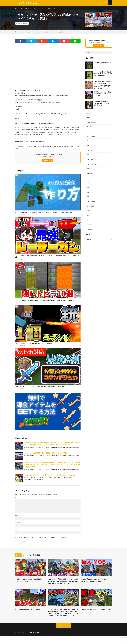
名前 (17, 517)
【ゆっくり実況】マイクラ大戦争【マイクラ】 (96, 615)
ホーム (17, 9)
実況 (88, 188)
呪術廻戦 (90, 174)
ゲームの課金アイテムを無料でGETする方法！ (34, 9)
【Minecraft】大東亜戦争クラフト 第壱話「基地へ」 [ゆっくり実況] (45, 454)
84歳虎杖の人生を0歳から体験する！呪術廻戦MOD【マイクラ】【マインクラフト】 (103, 95)
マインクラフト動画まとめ (33, 640)
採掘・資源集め (91, 201)
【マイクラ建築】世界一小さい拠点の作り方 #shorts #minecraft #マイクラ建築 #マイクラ (103, 75)
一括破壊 (90, 151)
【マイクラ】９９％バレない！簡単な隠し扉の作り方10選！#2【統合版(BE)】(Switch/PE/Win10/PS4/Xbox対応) (44, 302)
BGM (89, 119)
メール (18, 524)
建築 (88, 192)
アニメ (89, 133)
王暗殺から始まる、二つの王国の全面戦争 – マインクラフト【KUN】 (31, 582)
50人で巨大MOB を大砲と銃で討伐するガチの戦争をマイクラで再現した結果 (96, 582)
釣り (88, 220)
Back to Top (64, 634)
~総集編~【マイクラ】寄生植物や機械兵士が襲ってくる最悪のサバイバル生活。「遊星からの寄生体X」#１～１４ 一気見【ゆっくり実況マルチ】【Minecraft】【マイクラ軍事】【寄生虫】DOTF (52, 466)
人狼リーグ (90, 160)
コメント (17, 499)
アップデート (91, 128)
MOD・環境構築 (92, 124)
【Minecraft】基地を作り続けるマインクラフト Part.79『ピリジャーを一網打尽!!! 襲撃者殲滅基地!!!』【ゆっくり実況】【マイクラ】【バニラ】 (103, 87)
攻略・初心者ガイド (93, 206)
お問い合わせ (54, 9)
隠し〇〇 (19, 304)
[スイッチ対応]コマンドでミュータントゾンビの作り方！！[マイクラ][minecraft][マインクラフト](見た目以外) (44, 214)
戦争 (26, 25)
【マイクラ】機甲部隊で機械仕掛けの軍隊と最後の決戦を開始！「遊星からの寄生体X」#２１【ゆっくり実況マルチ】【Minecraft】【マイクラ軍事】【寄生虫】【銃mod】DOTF (63, 619)
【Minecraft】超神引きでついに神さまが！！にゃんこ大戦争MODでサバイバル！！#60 (52, 477)
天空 (88, 183)
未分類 (89, 211)
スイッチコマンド (21, 216)
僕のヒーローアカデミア (94, 165)
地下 (88, 179)
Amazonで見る (48, 162)
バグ (88, 147)
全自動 (89, 169)
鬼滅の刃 (90, 229)
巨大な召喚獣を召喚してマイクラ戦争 (29, 614)
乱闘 (88, 156)
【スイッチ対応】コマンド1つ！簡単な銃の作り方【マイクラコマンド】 (34, 345)
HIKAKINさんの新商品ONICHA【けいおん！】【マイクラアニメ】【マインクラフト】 (102, 105)
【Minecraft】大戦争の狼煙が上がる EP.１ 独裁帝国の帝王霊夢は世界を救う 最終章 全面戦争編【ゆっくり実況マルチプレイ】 (63, 584)
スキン (89, 142)
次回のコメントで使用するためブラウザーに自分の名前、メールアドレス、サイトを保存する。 (42, 539)
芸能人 (89, 215)
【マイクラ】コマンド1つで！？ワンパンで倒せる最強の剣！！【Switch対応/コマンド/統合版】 (40, 388)
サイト (17, 531)
